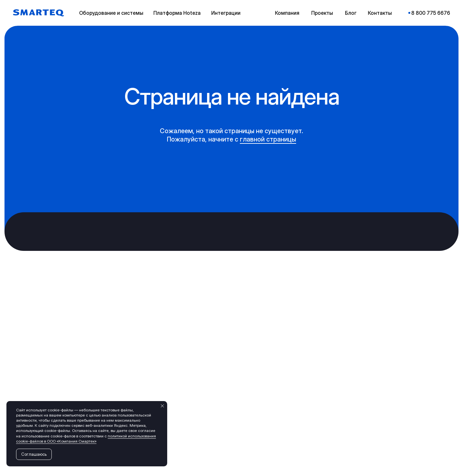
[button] (113, 13)
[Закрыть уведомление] (162, 406)
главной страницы (268, 139)
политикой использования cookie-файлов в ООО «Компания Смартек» (86, 439)
